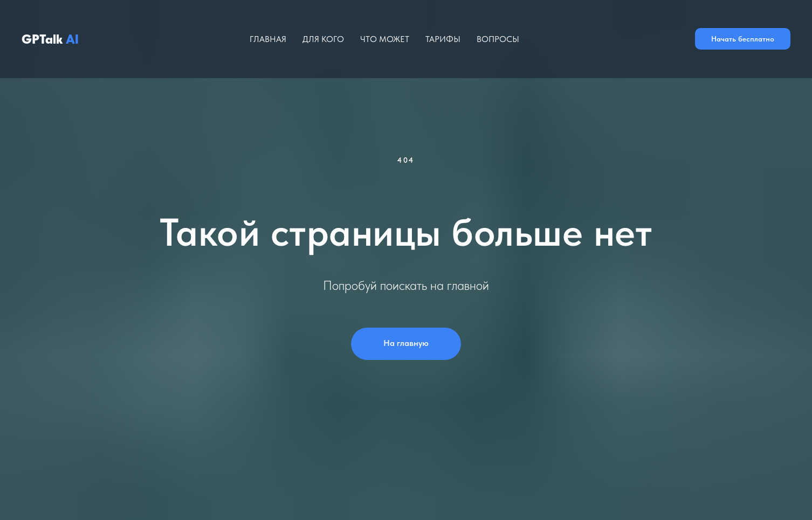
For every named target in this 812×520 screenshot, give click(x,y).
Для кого (323, 39)
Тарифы (443, 39)
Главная (268, 39)
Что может (385, 39)
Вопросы (498, 39)
